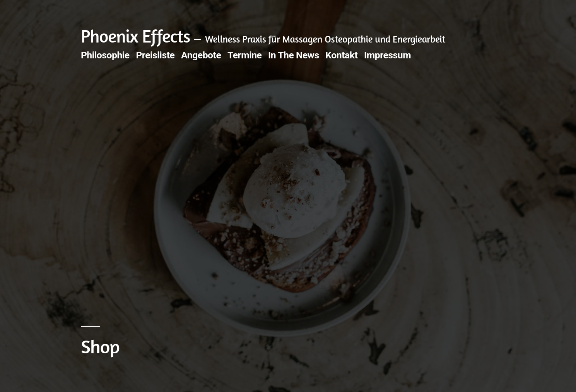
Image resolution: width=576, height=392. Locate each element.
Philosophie (105, 55)
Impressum (387, 55)
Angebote (201, 55)
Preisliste (155, 55)
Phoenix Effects (136, 36)
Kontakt (341, 55)
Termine (244, 55)
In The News (294, 55)
